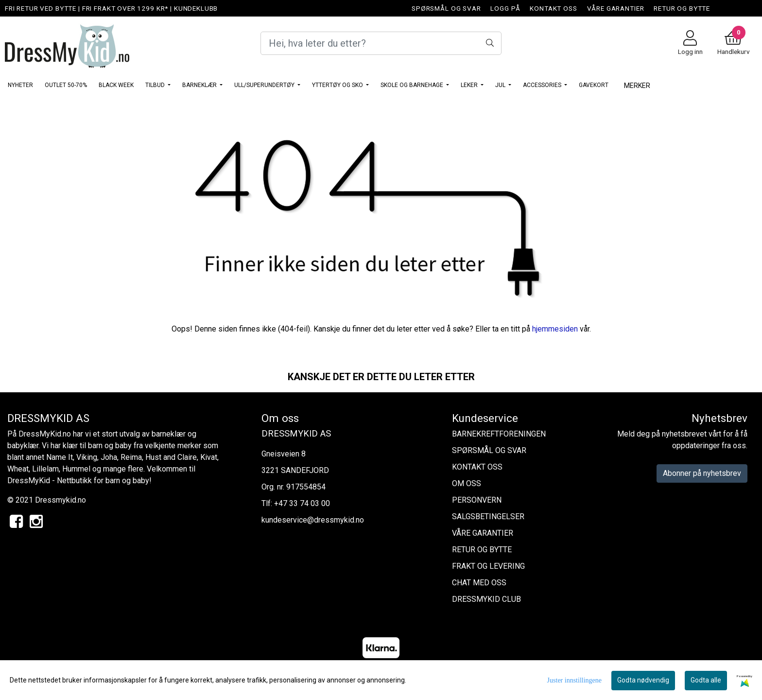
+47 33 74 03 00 (302, 503)
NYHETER (20, 85)
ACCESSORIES (543, 85)
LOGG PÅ (505, 8)
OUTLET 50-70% (66, 85)
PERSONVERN (477, 500)
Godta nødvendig (643, 680)
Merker (637, 86)
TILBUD (156, 85)
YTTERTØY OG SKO (338, 85)
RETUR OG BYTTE (682, 8)
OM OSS (467, 483)
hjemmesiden (555, 329)
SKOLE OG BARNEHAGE (413, 85)
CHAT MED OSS (479, 583)
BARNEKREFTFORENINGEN (499, 434)
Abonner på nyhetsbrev (702, 473)
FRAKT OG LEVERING (488, 566)
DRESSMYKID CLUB (486, 599)
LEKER (470, 85)
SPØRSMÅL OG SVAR (446, 8)
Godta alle (706, 680)
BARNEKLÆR (200, 85)
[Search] (381, 43)
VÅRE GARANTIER (616, 8)
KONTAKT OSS (553, 8)
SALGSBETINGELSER (488, 516)
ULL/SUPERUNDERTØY (265, 85)
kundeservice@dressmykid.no (313, 520)
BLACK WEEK (116, 85)
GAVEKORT (594, 85)
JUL (501, 85)
